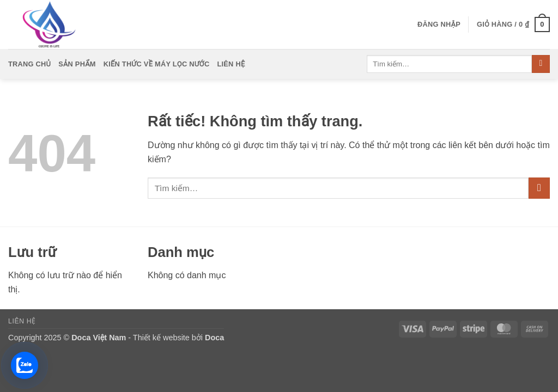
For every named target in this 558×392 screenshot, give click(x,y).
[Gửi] (541, 64)
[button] (439, 24)
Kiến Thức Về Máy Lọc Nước (157, 64)
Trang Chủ (29, 64)
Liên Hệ (231, 64)
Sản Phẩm (77, 64)
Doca (214, 338)
